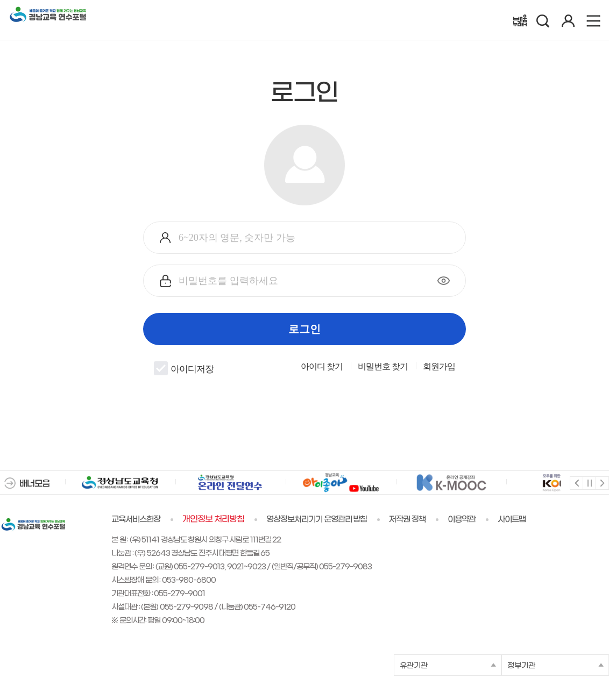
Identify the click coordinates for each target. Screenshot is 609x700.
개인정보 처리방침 (213, 519)
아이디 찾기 (322, 367)
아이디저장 (184, 368)
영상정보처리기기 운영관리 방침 (317, 519)
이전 (576, 483)
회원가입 (439, 367)
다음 (602, 483)
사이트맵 (512, 519)
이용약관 (462, 519)
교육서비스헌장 (136, 519)
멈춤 (589, 483)
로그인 (304, 329)
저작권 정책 (407, 519)
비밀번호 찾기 (383, 367)
